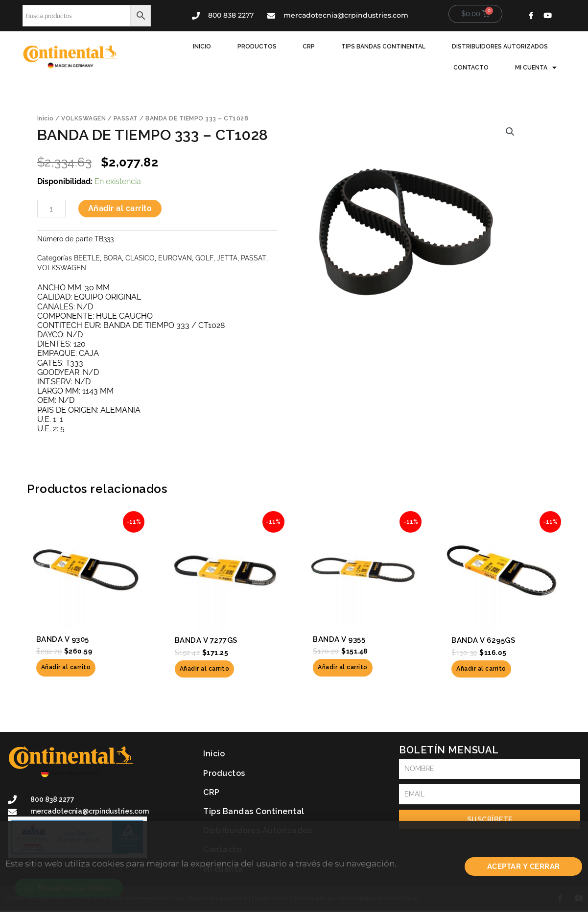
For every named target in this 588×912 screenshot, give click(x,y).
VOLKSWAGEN (83, 117)
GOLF (204, 257)
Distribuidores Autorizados (443, 47)
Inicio (156, 47)
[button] (510, 131)
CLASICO (140, 257)
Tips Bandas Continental (329, 47)
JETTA (227, 257)
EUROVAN (175, 257)
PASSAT (126, 117)
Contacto (532, 47)
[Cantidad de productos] (51, 208)
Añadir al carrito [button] (66, 668)
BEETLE (87, 257)
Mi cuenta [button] (537, 67)
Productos (208, 47)
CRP (257, 47)
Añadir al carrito (120, 208)
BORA (113, 257)
